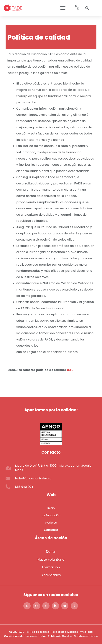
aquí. (71, 370)
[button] (63, 8)
